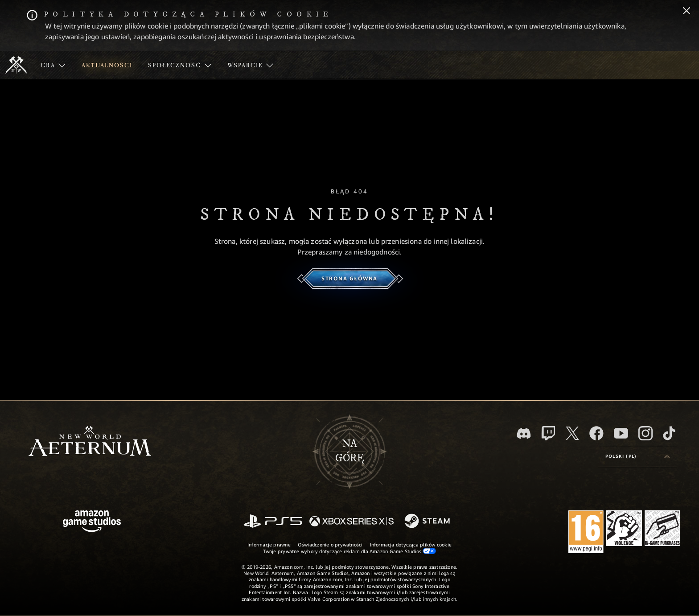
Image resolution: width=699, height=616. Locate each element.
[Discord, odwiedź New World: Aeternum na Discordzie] (524, 433)
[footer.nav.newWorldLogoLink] (90, 442)
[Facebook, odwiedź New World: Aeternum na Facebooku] (596, 433)
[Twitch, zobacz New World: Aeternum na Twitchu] (548, 433)
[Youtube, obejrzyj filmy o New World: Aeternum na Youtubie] (621, 433)
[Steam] (428, 522)
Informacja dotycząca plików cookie (411, 544)
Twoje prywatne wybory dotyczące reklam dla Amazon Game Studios (350, 551)
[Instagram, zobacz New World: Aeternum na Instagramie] (646, 433)
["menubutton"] (53, 65)
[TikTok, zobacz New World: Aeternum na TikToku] (669, 433)
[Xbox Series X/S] (352, 522)
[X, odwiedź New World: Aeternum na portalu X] (572, 433)
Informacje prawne (269, 544)
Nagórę (350, 451)
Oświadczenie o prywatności (330, 544)
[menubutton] (637, 456)
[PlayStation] (273, 522)
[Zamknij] (687, 12)
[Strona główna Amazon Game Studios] (92, 522)
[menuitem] (53, 65)
